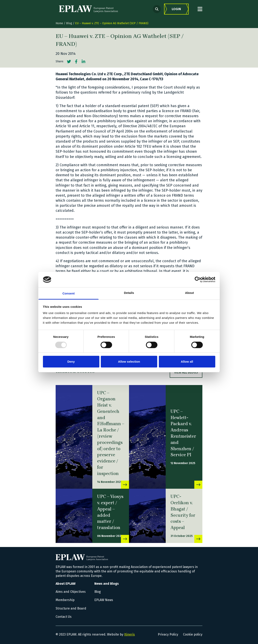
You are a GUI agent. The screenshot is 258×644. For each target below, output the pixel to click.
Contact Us (64, 617)
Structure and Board (71, 608)
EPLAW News (104, 600)
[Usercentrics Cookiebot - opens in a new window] (198, 280)
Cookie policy (193, 634)
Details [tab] (129, 293)
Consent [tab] (69, 293)
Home (59, 23)
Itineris (130, 634)
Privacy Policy (168, 634)
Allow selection (129, 362)
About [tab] (189, 293)
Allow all (187, 362)
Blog (69, 23)
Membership (65, 600)
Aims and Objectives (71, 592)
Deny (71, 362)
